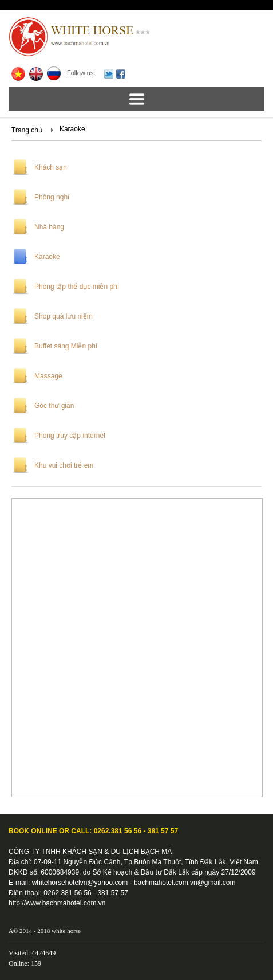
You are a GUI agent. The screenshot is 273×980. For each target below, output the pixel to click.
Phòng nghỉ (52, 197)
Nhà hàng (49, 227)
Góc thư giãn (54, 406)
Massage (48, 376)
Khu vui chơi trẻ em (64, 465)
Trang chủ (27, 130)
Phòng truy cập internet (70, 436)
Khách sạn (51, 167)
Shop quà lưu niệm (64, 316)
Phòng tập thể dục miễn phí (77, 287)
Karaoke (72, 129)
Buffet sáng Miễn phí (66, 346)
